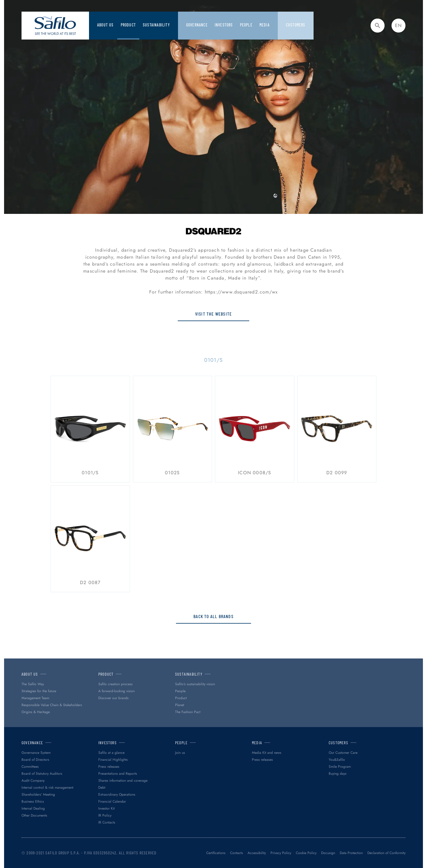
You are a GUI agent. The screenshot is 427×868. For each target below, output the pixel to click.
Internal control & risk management (47, 788)
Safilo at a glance (111, 753)
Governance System (36, 753)
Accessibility (257, 853)
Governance (197, 25)
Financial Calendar (112, 801)
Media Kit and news (267, 753)
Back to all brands (213, 616)
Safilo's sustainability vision (195, 684)
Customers (296, 25)
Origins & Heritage (36, 712)
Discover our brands (113, 698)
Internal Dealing (33, 808)
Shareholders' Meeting (38, 794)
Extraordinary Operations (117, 794)
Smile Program (340, 767)
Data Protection (351, 853)
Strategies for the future (39, 691)
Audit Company (33, 781)
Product (128, 25)
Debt (102, 788)
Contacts (236, 853)
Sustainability (156, 25)
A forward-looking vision (116, 691)
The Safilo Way (33, 684)
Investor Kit (106, 808)
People (180, 691)
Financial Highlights (113, 760)
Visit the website (213, 314)
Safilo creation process (115, 684)
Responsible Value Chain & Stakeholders (52, 705)
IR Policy (105, 815)
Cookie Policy (306, 853)
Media (265, 25)
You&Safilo (337, 760)
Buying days (338, 774)
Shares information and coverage (123, 781)
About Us (105, 25)
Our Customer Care (343, 753)
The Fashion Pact (188, 712)
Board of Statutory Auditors (42, 774)
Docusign (328, 853)
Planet (180, 705)
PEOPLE (246, 25)
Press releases (109, 767)
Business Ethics (33, 801)
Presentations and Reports (118, 774)
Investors (224, 25)
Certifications (216, 853)
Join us (180, 753)
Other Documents (34, 815)
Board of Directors (35, 760)
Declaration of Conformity (386, 853)
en (398, 25)
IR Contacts (107, 822)
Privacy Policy (281, 853)
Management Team (35, 698)
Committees (30, 767)
